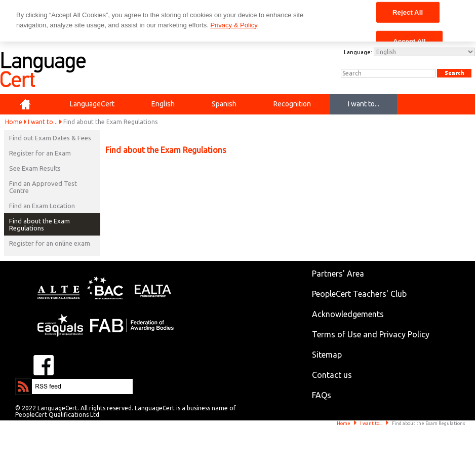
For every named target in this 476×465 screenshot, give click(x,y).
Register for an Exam (40, 153)
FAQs (322, 395)
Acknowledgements (348, 314)
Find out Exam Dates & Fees (50, 138)
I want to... (43, 122)
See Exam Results (35, 168)
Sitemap (327, 355)
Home (14, 122)
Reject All (408, 12)
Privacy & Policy (234, 25)
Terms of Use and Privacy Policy (371, 334)
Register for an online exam (50, 243)
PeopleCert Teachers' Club (359, 294)
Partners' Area (338, 274)
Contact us (332, 375)
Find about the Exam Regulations (39, 224)
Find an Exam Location (42, 206)
